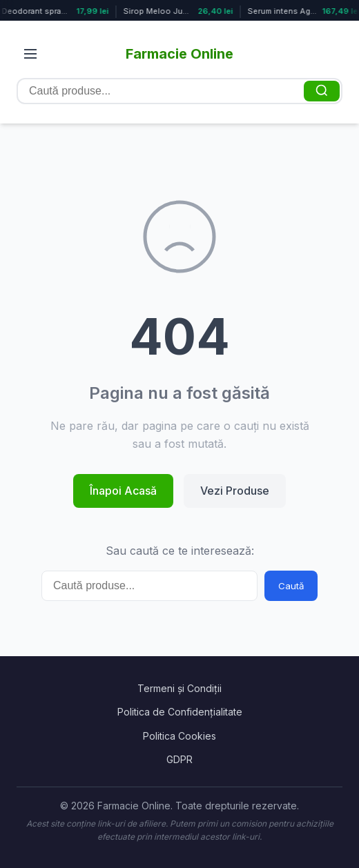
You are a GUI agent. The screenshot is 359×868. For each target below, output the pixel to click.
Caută (291, 586)
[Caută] (322, 91)
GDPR (179, 759)
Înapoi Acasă (123, 491)
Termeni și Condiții (179, 688)
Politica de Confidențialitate (180, 712)
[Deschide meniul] (30, 54)
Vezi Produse (235, 491)
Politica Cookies (179, 736)
